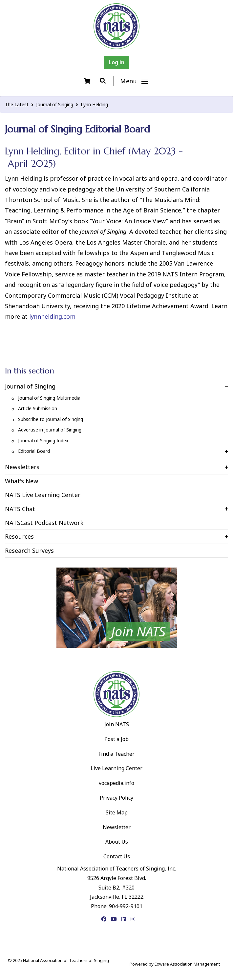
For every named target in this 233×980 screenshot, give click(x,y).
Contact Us (117, 856)
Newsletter (117, 827)
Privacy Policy (116, 798)
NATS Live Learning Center (43, 495)
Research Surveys (29, 550)
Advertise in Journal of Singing (50, 430)
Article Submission (38, 408)
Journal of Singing (55, 104)
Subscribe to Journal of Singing (51, 419)
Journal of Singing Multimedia (49, 398)
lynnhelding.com (52, 316)
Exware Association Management (187, 964)
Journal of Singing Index (43, 440)
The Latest (17, 104)
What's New (21, 481)
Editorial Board (34, 451)
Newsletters (22, 467)
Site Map (117, 812)
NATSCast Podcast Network (44, 523)
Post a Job (116, 739)
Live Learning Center (116, 768)
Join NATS (117, 724)
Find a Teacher (116, 754)
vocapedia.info (116, 783)
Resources (19, 536)
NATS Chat (20, 509)
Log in (116, 62)
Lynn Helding (94, 104)
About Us (117, 842)
